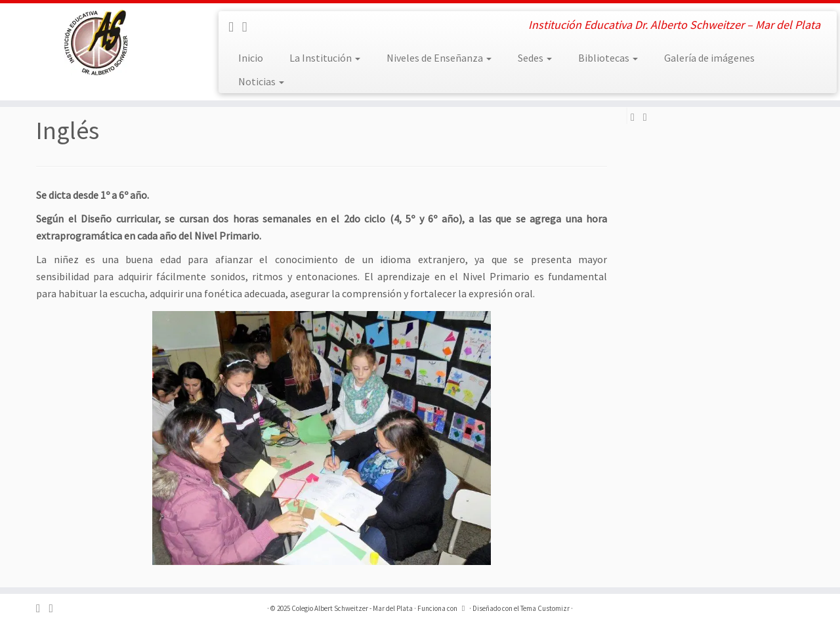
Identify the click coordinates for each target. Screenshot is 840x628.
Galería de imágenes (709, 58)
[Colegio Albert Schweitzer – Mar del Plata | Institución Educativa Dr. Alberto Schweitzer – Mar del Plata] (97, 43)
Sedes (535, 58)
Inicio (251, 58)
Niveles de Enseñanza (439, 58)
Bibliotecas (608, 58)
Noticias (261, 81)
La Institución (325, 58)
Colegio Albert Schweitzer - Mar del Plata (352, 608)
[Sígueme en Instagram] (249, 27)
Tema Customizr (545, 608)
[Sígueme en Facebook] (235, 27)
